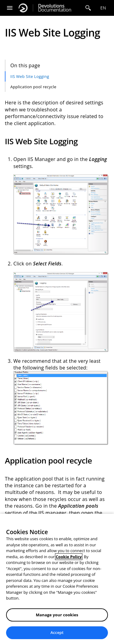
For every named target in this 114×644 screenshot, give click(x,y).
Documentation (55, 8)
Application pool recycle (33, 87)
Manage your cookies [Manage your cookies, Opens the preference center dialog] (57, 615)
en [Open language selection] (103, 8)
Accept (57, 632)
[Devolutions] (23, 8)
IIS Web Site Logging (30, 76)
